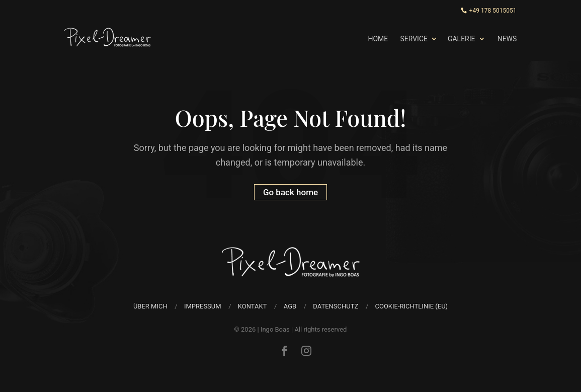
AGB (290, 306)
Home (378, 39)
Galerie (462, 39)
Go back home (290, 192)
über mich (150, 306)
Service (414, 39)
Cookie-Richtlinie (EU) (411, 306)
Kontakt (253, 306)
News (507, 39)
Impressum (203, 306)
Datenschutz (336, 306)
